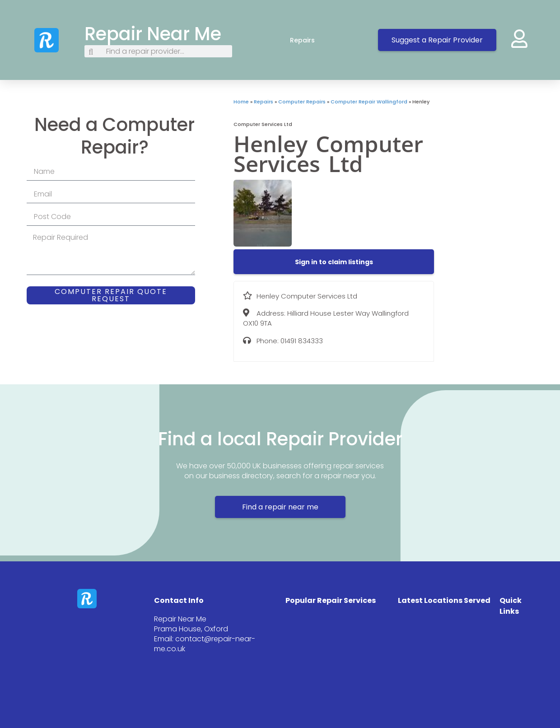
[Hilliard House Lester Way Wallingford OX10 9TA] (497, 166)
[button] (334, 262)
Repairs (311, 40)
